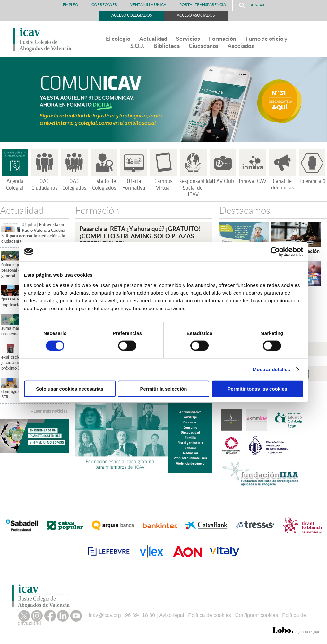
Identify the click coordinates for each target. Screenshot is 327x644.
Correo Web (104, 5)
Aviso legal (172, 615)
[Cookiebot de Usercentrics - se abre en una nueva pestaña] (275, 252)
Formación (223, 39)
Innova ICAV (253, 181)
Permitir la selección (164, 389)
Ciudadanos (204, 46)
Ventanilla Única (148, 5)
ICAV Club (223, 181)
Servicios (188, 39)
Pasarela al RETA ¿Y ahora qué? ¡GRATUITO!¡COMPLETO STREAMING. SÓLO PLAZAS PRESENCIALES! (140, 236)
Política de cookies (209, 615)
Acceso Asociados (196, 15)
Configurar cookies (257, 615)
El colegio (118, 39)
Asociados (241, 46)
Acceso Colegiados (132, 15)
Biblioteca (167, 46)
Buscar (252, 5)
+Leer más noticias (49, 411)
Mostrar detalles (271, 369)
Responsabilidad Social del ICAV (197, 188)
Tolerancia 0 (312, 181)
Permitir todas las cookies (257, 389)
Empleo (71, 5)
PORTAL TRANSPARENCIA (203, 5)
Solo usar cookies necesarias (70, 389)
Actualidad (153, 39)
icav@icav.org (105, 615)
